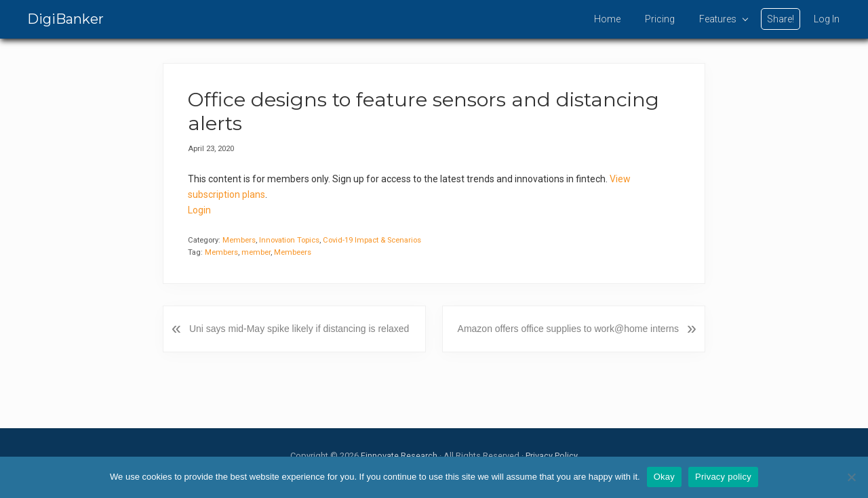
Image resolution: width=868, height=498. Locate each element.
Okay (664, 477)
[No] (851, 477)
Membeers (293, 252)
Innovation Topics (289, 240)
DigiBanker (65, 19)
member (256, 252)
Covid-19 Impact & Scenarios (372, 240)
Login (199, 210)
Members (239, 240)
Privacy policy (723, 477)
